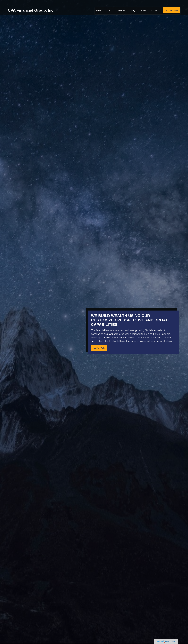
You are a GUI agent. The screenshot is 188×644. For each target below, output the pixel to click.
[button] (99, 5)
